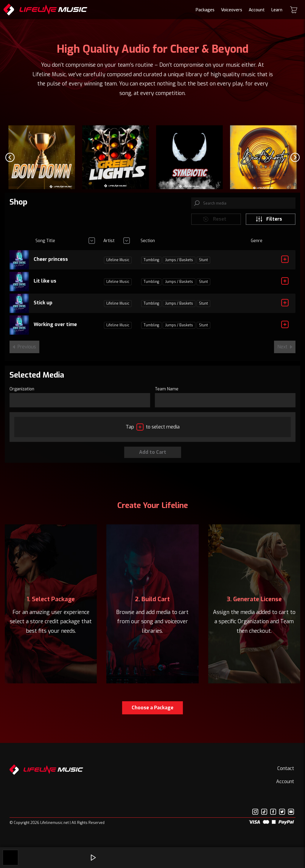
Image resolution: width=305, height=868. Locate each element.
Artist (109, 246)
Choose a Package (152, 713)
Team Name (167, 394)
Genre (257, 246)
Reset (214, 225)
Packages (205, 10)
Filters (269, 225)
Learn (277, 10)
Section (148, 246)
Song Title (45, 246)
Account (257, 10)
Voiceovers (232, 10)
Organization (22, 394)
